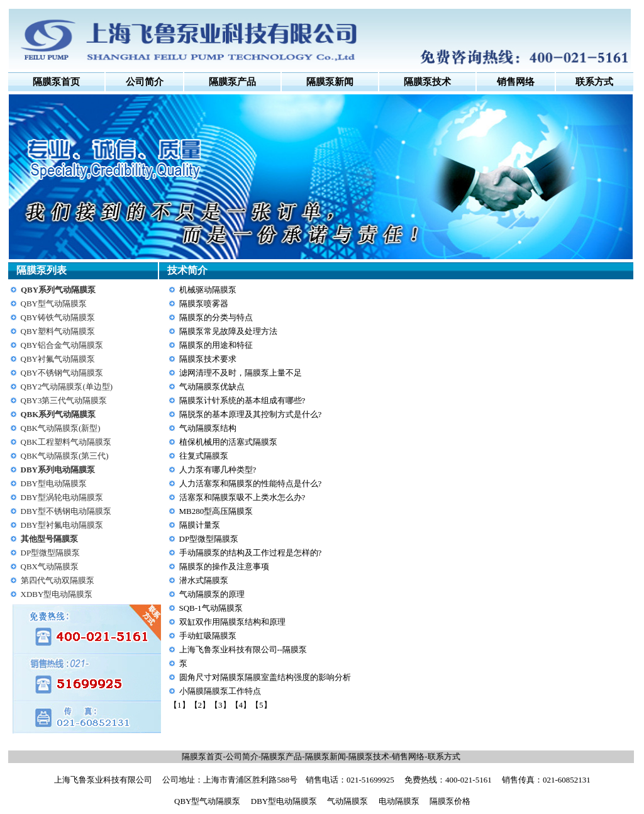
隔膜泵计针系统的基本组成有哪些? (242, 400)
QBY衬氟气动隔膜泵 (58, 359)
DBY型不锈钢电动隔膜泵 (66, 511)
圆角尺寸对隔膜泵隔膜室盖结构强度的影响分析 (265, 677)
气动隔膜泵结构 (208, 428)
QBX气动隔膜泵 (50, 566)
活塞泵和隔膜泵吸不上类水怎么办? (242, 497)
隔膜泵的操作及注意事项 (224, 566)
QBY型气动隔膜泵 (54, 304)
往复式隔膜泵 (204, 456)
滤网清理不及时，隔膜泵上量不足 (241, 373)
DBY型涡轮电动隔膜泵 (62, 497)
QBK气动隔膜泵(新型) (61, 428)
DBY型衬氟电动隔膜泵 (62, 525)
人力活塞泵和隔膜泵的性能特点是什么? (251, 483)
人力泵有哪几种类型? (218, 470)
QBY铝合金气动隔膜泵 (62, 345)
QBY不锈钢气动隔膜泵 (62, 373)
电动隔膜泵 (399, 801)
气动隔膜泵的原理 (212, 594)
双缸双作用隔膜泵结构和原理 (232, 622)
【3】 (220, 705)
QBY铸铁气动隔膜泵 (58, 317)
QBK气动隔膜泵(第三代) (65, 456)
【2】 (200, 705)
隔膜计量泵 (200, 525)
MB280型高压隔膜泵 (216, 511)
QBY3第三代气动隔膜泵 (64, 400)
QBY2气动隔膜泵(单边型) (67, 387)
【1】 (180, 705)
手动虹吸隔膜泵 (208, 636)
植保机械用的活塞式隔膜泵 (228, 442)
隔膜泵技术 (369, 756)
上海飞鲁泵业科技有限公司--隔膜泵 (243, 650)
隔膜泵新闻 (325, 756)
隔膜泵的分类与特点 (216, 317)
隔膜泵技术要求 (208, 359)
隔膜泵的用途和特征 (216, 345)
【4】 (241, 705)
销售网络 (408, 756)
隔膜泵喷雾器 (204, 304)
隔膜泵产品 (281, 756)
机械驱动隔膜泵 (208, 290)
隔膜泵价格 (450, 801)
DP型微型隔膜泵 (51, 553)
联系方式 (444, 756)
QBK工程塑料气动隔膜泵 (66, 442)
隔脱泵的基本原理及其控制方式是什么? (251, 414)
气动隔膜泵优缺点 (212, 387)
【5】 (261, 705)
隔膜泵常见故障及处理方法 (228, 331)
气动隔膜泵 (347, 801)
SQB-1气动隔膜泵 (211, 608)
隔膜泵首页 (56, 82)
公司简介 (145, 82)
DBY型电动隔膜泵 (54, 483)
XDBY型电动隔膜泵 (57, 594)
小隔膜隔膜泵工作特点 (220, 691)
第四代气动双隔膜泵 (58, 580)
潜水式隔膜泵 (204, 580)
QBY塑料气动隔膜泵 (58, 331)
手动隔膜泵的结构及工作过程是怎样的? (251, 553)
